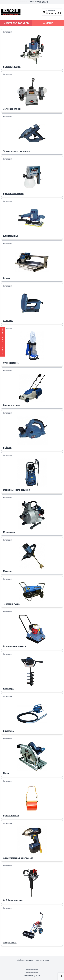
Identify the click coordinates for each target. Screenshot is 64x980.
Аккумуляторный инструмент (18, 858)
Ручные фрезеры (12, 67)
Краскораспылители (13, 194)
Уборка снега (10, 943)
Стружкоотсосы (11, 363)
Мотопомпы (9, 532)
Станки (7, 278)
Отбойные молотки (13, 900)
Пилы (6, 773)
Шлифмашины (10, 236)
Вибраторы (9, 731)
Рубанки (7, 448)
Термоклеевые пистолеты (16, 151)
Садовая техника (12, 405)
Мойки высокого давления (17, 490)
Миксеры (8, 571)
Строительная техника (14, 646)
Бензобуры (9, 689)
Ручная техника (11, 816)
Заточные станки (12, 109)
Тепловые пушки (12, 604)
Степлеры (8, 321)
